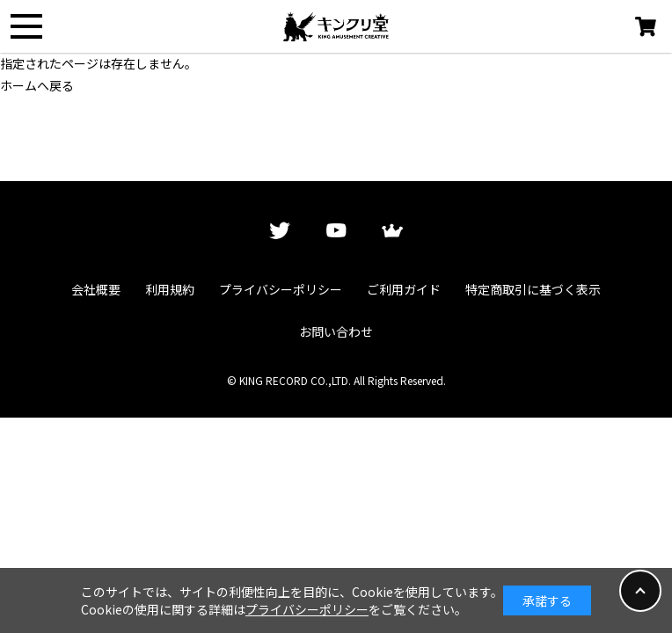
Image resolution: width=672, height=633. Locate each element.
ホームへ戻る (37, 85)
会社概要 (96, 289)
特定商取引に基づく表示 (533, 289)
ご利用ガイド (404, 289)
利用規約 (170, 289)
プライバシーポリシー (281, 289)
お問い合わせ (336, 331)
